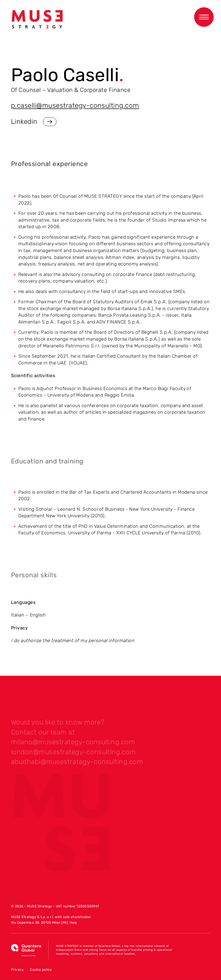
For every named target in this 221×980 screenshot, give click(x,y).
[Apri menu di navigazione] (204, 17)
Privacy (17, 970)
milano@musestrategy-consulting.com (73, 744)
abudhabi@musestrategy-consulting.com (77, 764)
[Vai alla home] (37, 19)
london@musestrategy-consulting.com (73, 754)
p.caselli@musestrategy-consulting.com (75, 105)
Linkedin (34, 122)
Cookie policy (41, 970)
